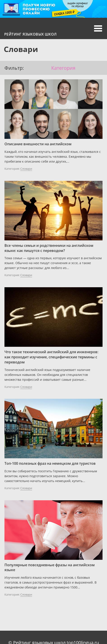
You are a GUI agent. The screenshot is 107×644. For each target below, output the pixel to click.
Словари (26, 169)
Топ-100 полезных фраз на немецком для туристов (50, 463)
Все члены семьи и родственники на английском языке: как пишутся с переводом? (49, 248)
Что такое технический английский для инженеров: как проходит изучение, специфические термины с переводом (51, 357)
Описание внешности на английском (38, 144)
